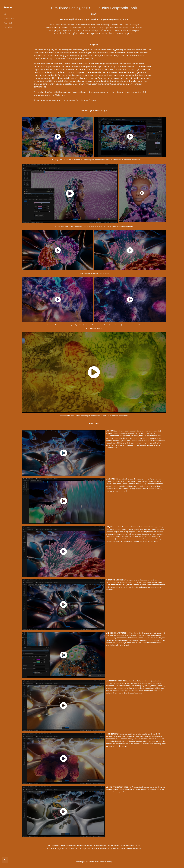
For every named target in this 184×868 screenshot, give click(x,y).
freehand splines (71, 33)
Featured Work (9, 19)
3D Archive (8, 27)
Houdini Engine (89, 33)
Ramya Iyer (8, 7)
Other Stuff (8, 23)
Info (5, 14)
